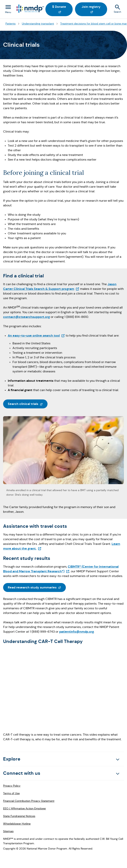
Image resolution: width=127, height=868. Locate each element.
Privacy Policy (12, 786)
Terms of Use (11, 793)
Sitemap (8, 831)
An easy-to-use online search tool (36, 336)
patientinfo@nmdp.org (77, 632)
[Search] (118, 9)
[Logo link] (30, 9)
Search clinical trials (28, 404)
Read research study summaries (37, 587)
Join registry (94, 9)
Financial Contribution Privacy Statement (29, 801)
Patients (11, 24)
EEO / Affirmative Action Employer (25, 808)
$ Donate (62, 9)
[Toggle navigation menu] (8, 10)
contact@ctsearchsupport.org (26, 317)
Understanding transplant (38, 24)
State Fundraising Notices (19, 816)
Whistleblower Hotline (17, 824)
